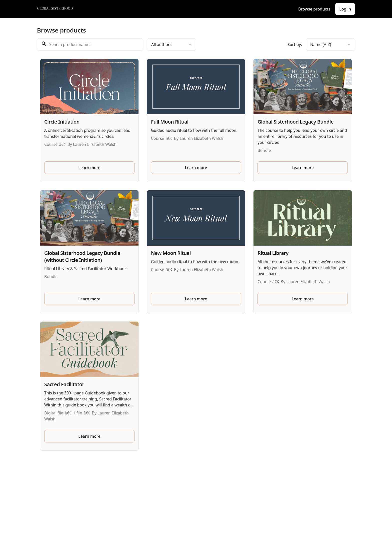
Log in (345, 9)
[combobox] (171, 45)
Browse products (314, 9)
